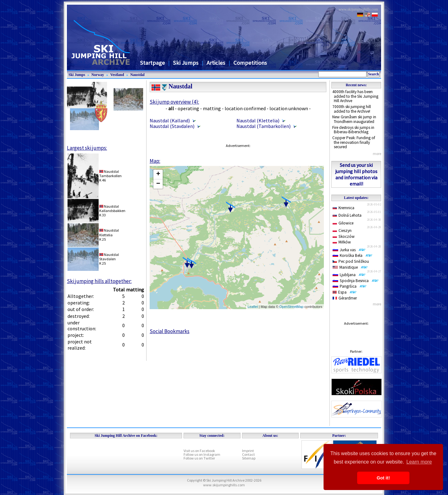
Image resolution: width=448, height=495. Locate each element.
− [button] (158, 184)
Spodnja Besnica (356, 281)
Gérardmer (345, 298)
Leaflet (253, 307)
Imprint (248, 451)
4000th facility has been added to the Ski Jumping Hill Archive (355, 96)
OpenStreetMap (292, 307)
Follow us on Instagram (202, 454)
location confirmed (245, 108)
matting (212, 108)
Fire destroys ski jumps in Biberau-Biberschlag (353, 130)
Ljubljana (349, 275)
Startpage (152, 63)
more (377, 154)
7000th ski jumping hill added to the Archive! (352, 109)
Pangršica (350, 286)
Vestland (117, 75)
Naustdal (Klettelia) (258, 120)
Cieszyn (342, 231)
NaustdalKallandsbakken (112, 208)
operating (188, 108)
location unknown (289, 108)
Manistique (350, 267)
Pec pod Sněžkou (351, 261)
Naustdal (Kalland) (170, 120)
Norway (98, 75)
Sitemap (249, 458)
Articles (216, 63)
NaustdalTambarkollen (110, 174)
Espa (345, 292)
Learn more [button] (419, 462)
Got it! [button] (383, 478)
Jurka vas (349, 250)
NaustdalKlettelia (109, 232)
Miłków (342, 242)
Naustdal (138, 75)
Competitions (250, 63)
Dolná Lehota (347, 215)
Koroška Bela (352, 255)
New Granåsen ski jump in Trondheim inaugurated (354, 119)
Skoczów (344, 236)
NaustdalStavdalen (109, 257)
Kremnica (343, 208)
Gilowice (343, 223)
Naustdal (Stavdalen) (172, 126)
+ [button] (158, 174)
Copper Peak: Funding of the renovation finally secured (354, 142)
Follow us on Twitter (199, 458)
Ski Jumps (186, 63)
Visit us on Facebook (199, 451)
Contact (248, 454)
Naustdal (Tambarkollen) (264, 126)
